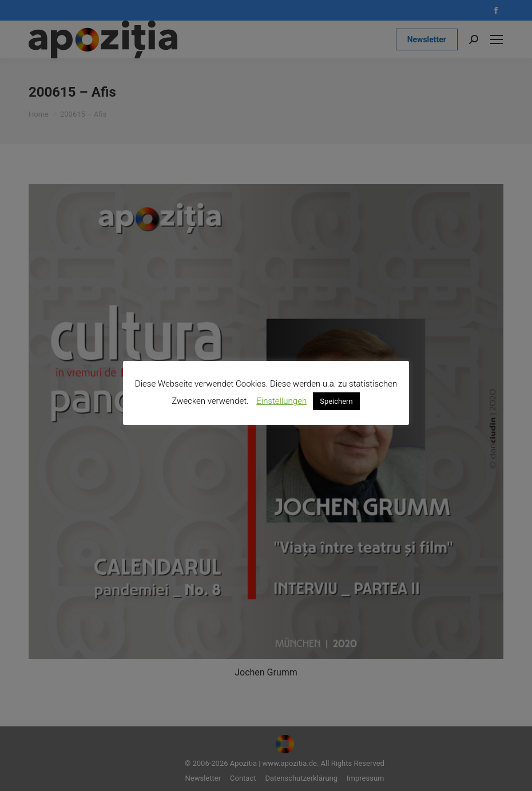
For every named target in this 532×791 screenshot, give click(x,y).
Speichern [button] (336, 401)
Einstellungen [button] (281, 401)
